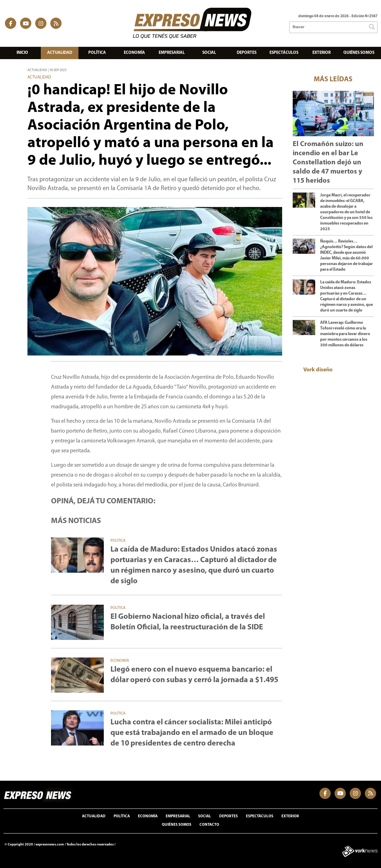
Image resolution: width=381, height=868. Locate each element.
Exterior (322, 53)
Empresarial (172, 53)
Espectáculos (284, 53)
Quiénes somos (359, 53)
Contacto (209, 825)
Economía (134, 53)
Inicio (22, 53)
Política (97, 53)
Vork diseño (318, 370)
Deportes (247, 53)
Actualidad (60, 53)
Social (209, 53)
